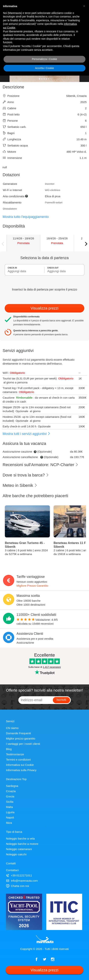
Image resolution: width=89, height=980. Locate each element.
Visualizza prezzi (44, 308)
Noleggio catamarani (19, 849)
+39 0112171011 (19, 875)
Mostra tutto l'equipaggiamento (26, 217)
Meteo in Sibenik (20, 485)
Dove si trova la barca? (26, 475)
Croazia (11, 791)
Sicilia (10, 802)
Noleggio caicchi (16, 854)
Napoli (10, 817)
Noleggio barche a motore (22, 844)
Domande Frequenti (18, 733)
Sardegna (12, 786)
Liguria (10, 812)
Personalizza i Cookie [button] (44, 59)
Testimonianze (15, 754)
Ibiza (9, 823)
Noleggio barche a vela (20, 839)
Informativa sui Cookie (20, 765)
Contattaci (12, 870)
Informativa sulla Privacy (21, 770)
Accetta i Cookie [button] (44, 68)
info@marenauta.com (22, 881)
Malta (9, 807)
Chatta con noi (18, 886)
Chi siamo (12, 728)
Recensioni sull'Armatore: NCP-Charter (40, 465)
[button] (84, 6)
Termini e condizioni (18, 760)
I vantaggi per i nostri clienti (23, 744)
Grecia (10, 796)
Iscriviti (61, 700)
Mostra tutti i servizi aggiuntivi (27, 434)
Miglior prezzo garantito (21, 738)
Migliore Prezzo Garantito (32, 586)
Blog (9, 749)
